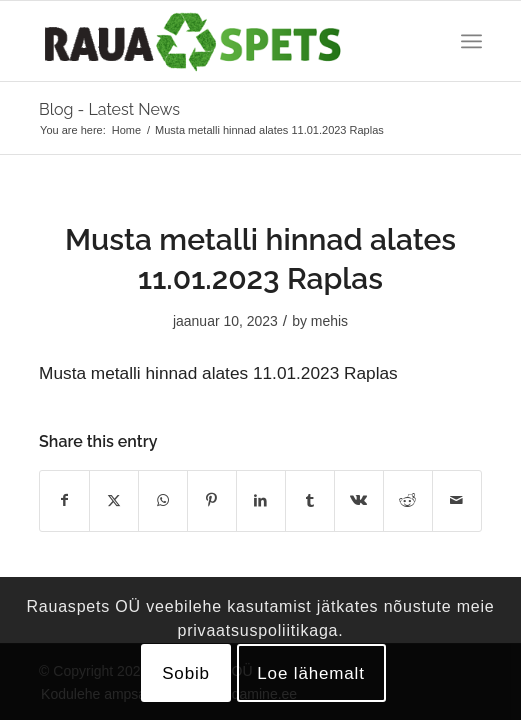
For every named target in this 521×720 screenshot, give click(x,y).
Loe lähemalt (311, 673)
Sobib (186, 673)
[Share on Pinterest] (212, 500)
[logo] (216, 41)
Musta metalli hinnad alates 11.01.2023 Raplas (218, 373)
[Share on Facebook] (64, 500)
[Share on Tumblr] (310, 500)
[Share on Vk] (359, 500)
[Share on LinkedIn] (261, 500)
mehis (329, 321)
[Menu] (471, 41)
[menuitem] (471, 41)
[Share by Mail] (457, 500)
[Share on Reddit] (408, 500)
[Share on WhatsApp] (163, 500)
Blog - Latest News (109, 109)
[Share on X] (114, 500)
